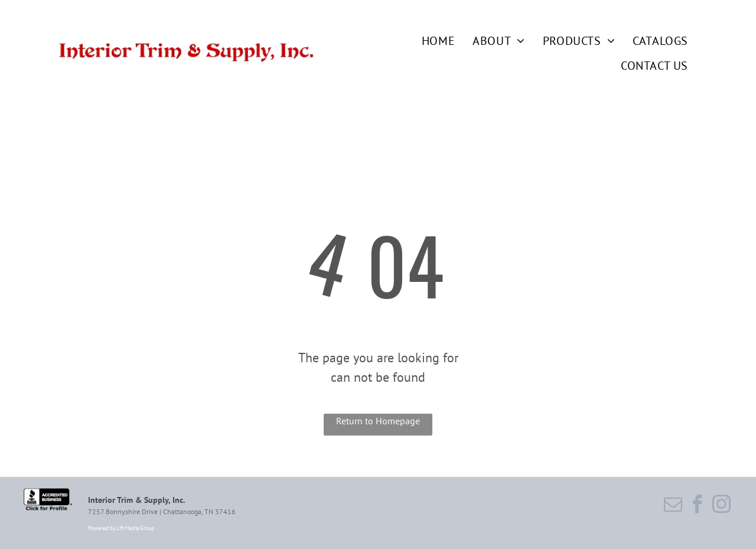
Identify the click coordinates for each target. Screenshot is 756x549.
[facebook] (698, 506)
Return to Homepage (378, 421)
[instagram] (722, 506)
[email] (673, 506)
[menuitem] (429, 41)
